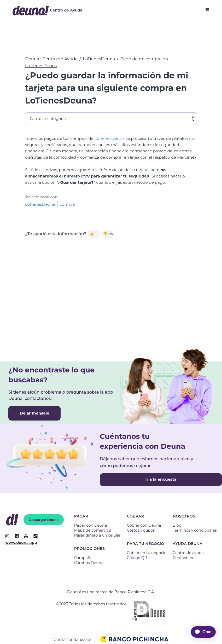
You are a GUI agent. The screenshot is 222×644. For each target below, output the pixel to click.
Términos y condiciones (195, 530)
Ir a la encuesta (161, 479)
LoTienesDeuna (99, 59)
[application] (201, 632)
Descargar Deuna (44, 520)
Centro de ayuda (188, 553)
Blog (177, 525)
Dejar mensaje (34, 413)
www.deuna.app (21, 543)
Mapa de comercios (93, 530)
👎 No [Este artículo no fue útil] (108, 234)
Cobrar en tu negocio (147, 553)
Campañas (84, 558)
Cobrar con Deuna (144, 525)
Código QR (137, 558)
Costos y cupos (141, 530)
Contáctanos (185, 558)
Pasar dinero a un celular (97, 535)
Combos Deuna (89, 563)
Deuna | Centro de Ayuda (51, 59)
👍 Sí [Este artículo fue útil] (94, 234)
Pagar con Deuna (90, 525)
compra (67, 204)
